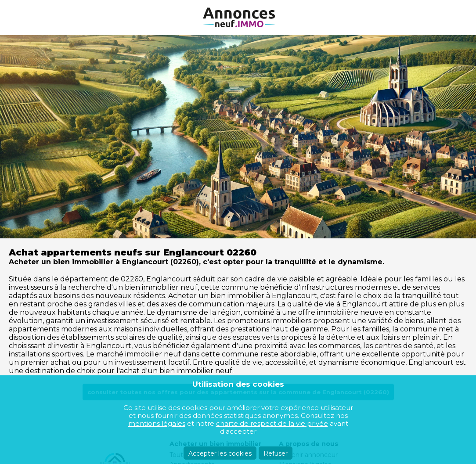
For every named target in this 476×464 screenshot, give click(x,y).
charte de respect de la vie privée (272, 423)
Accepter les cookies (220, 453)
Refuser (276, 453)
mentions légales (157, 423)
